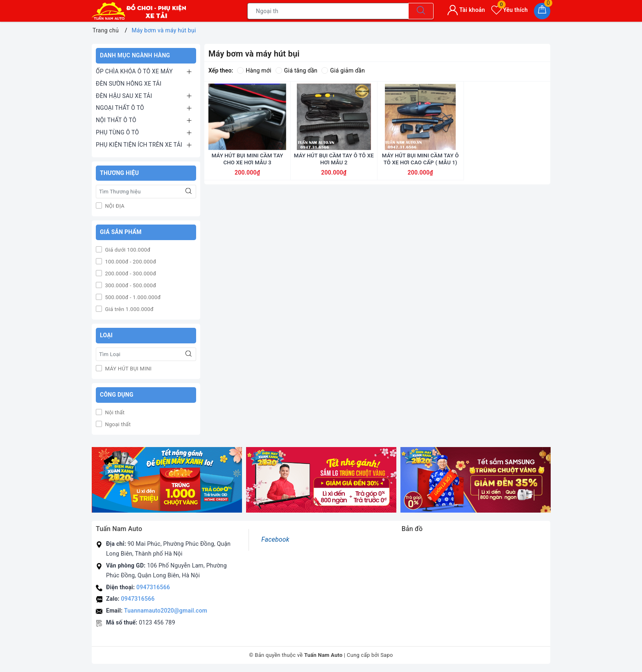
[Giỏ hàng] (542, 11)
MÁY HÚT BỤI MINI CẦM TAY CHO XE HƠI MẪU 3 (248, 179)
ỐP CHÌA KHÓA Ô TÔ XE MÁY (134, 71)
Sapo (387, 655)
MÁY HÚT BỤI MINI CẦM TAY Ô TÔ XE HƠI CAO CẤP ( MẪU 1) (420, 179)
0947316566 (153, 587)
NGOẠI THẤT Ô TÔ (120, 108)
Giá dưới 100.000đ (127, 250)
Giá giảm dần (343, 70)
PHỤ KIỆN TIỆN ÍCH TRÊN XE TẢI (139, 145)
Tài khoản (466, 10)
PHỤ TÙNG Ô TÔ (117, 132)
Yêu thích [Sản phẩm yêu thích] (510, 10)
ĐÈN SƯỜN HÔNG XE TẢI (129, 84)
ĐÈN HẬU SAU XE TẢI (124, 96)
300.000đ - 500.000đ (130, 285)
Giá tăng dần (297, 70)
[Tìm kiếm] (421, 11)
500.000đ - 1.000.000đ (132, 297)
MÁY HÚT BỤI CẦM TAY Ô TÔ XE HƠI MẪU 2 (334, 179)
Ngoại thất (117, 424)
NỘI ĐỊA (114, 206)
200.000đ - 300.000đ (130, 274)
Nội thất (114, 412)
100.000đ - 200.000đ (130, 262)
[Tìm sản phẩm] (328, 11)
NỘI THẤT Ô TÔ (116, 120)
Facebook (275, 539)
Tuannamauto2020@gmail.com (166, 611)
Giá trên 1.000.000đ (129, 309)
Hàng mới (254, 70)
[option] (167, 480)
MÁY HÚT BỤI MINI (128, 369)
